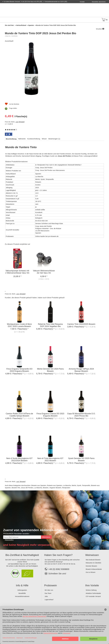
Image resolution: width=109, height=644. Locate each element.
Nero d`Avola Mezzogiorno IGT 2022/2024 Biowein (19, 459)
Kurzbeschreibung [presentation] (34, 139)
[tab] (11, 139)
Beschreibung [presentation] (11, 139)
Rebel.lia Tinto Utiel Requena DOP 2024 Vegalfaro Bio (50, 325)
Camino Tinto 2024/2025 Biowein (81, 324)
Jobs (46, 596)
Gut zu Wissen (91, 572)
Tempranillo (86, 485)
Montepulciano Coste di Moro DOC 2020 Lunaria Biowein (19, 325)
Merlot (74, 485)
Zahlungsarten (22, 590)
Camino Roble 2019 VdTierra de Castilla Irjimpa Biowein (19, 415)
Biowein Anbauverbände (94, 569)
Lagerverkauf (49, 600)
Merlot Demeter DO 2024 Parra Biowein (50, 370)
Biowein (46, 488)
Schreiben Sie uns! (57, 574)
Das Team (48, 593)
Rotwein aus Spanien (55, 485)
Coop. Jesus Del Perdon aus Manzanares (50, 170)
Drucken (99, 29)
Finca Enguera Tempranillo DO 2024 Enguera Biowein (19, 370)
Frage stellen (13, 108)
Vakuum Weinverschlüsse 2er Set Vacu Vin (44, 272)
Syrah (79, 485)
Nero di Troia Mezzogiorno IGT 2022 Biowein (50, 459)
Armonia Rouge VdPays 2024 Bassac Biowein (81, 370)
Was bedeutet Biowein (93, 560)
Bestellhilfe (22, 593)
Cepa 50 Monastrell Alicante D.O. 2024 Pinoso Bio (81, 415)
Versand (21, 122)
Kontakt (82, 2)
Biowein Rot (16, 488)
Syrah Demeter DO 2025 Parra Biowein (81, 459)
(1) (11, 129)
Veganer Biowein (55, 488)
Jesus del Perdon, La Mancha (31, 488)
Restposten (66, 488)
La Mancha (67, 485)
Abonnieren (46, 537)
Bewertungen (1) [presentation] (54, 139)
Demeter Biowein (91, 566)
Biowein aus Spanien (39, 485)
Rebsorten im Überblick (93, 563)
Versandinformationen (22, 596)
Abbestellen (9, 540)
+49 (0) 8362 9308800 (57, 569)
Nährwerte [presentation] (22, 139)
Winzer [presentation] (44, 139)
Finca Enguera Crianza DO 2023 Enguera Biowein (50, 415)
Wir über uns (49, 590)
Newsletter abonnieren (99, 2)
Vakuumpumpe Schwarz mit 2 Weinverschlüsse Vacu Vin (17, 272)
